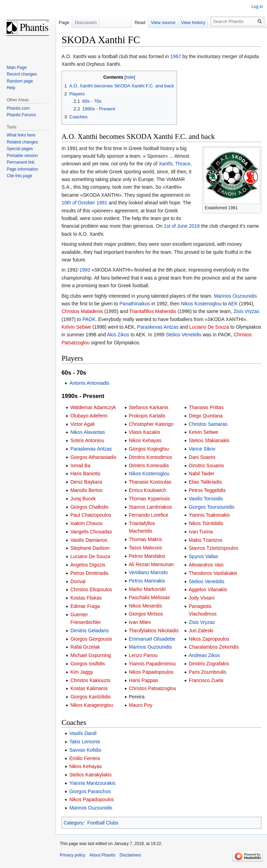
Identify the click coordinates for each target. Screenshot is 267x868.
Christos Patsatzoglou (153, 688)
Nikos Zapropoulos (209, 639)
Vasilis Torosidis (206, 499)
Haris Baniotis (85, 474)
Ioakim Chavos (86, 523)
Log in (257, 7)
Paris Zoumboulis (208, 672)
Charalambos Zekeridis (214, 647)
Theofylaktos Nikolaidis (154, 631)
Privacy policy (72, 855)
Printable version (22, 156)
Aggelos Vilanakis (208, 589)
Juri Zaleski (201, 631)
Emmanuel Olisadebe (152, 639)
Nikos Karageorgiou (92, 705)
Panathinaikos (135, 304)
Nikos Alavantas (88, 432)
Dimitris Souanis (206, 466)
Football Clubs (103, 823)
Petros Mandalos (147, 556)
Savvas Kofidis (85, 750)
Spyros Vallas (204, 556)
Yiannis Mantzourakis (92, 783)
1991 (102, 203)
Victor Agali (82, 424)
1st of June (176, 226)
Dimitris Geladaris (89, 631)
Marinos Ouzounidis (235, 296)
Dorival (78, 581)
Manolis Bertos (86, 490)
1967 (176, 56)
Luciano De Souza (209, 327)
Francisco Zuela (206, 680)
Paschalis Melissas (149, 597)
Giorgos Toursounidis (212, 507)
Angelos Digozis (88, 565)
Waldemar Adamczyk (93, 407)
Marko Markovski (147, 589)
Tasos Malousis (146, 548)
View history (193, 22)
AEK (233, 304)
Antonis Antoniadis (89, 383)
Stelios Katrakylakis (90, 775)
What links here (21, 135)
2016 (195, 226)
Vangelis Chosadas (91, 532)
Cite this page (19, 176)
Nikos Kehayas (145, 440)
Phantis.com (18, 108)
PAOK (89, 319)
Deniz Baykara (86, 482)
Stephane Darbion (90, 548)
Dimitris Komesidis (149, 466)
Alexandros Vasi (206, 565)
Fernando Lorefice (149, 515)
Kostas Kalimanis (89, 688)
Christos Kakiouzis (90, 680)
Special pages (20, 149)
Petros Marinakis (147, 581)
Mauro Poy (141, 705)
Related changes (22, 142)
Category (74, 823)
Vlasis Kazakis (145, 432)
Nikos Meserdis (146, 606)
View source (163, 22)
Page (64, 22)
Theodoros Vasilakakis (213, 573)
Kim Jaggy (82, 672)
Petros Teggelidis (207, 490)
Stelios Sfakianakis (209, 440)
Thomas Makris (146, 539)
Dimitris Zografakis (209, 664)
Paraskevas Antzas (158, 327)
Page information (22, 169)
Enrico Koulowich (148, 490)
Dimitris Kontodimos (151, 457)
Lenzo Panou (143, 655)
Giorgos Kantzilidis (90, 697)
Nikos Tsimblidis (206, 523)
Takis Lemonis (85, 742)
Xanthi (165, 164)
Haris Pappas (144, 680)
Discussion (86, 22)
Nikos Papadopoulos (151, 672)
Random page (20, 81)
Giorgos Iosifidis (88, 664)
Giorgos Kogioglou (149, 449)
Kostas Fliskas (86, 598)
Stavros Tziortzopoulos (213, 548)
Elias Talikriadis (205, 482)
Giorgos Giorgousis (91, 639)
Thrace (183, 164)
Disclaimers (130, 855)
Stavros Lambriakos (151, 507)
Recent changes (22, 74)
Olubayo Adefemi (89, 416)
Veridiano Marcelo (148, 572)
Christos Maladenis (82, 311)
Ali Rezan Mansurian (151, 564)
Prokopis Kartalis (147, 416)
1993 (85, 270)
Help (11, 88)
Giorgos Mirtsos (146, 614)
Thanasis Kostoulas (150, 482)
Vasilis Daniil (83, 733)
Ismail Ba (80, 466)
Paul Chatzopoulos (91, 515)
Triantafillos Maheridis (153, 311)
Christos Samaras (208, 424)
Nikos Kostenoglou (201, 304)
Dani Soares (202, 457)
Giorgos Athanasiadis (93, 457)
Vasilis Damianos (89, 540)
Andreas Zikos (204, 655)
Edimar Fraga (85, 606)
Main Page (17, 68)
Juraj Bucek (83, 499)
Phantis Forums (21, 115)
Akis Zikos (118, 335)
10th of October (78, 203)
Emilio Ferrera (84, 758)
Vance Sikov (202, 449)
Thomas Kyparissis (149, 499)
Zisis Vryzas (246, 311)
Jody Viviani (202, 598)
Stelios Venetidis (184, 335)
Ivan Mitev (140, 622)
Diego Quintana (206, 416)
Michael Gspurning (91, 655)
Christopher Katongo (151, 424)
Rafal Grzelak (85, 647)
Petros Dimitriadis (89, 573)
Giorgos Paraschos (90, 791)
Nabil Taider (202, 474)
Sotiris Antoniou (87, 440)
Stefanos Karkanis (149, 407)
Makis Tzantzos (206, 540)
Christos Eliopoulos (91, 589)
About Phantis (102, 855)
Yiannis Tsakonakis (209, 515)
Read (140, 22)
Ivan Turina (201, 532)
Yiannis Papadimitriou (152, 664)
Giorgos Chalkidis (89, 507)
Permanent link (21, 162)
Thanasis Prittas (206, 407)
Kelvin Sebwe (76, 327)
